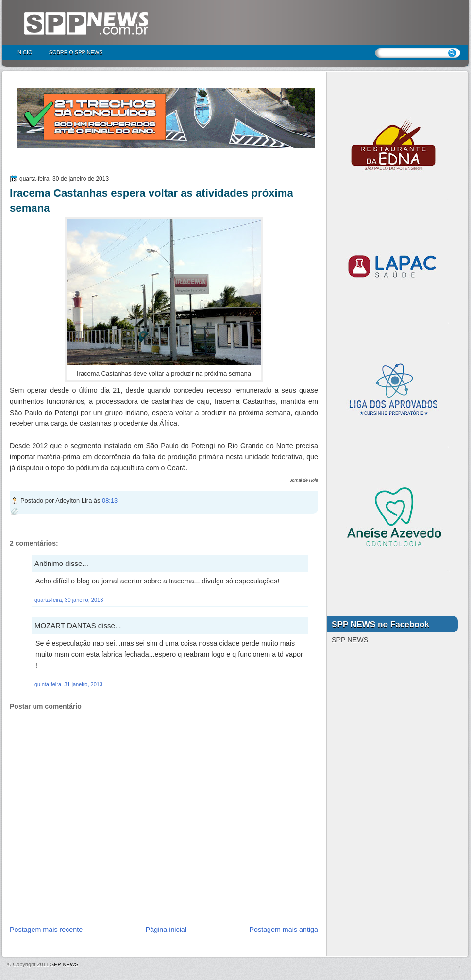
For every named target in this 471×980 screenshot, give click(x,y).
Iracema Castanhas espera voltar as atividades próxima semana (151, 200)
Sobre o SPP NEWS (76, 52)
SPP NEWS (65, 964)
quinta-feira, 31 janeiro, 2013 (68, 684)
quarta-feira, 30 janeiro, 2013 (69, 600)
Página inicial (166, 930)
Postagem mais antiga (284, 930)
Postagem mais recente (46, 930)
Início (24, 52)
